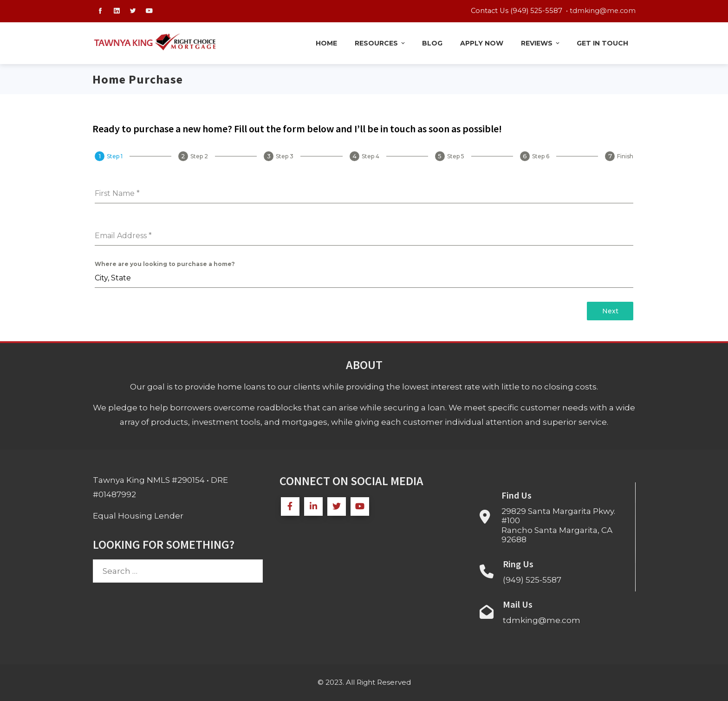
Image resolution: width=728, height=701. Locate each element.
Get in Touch (602, 43)
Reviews (541, 43)
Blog (432, 43)
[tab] (109, 156)
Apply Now (482, 43)
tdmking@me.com (603, 11)
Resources (380, 43)
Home (326, 43)
